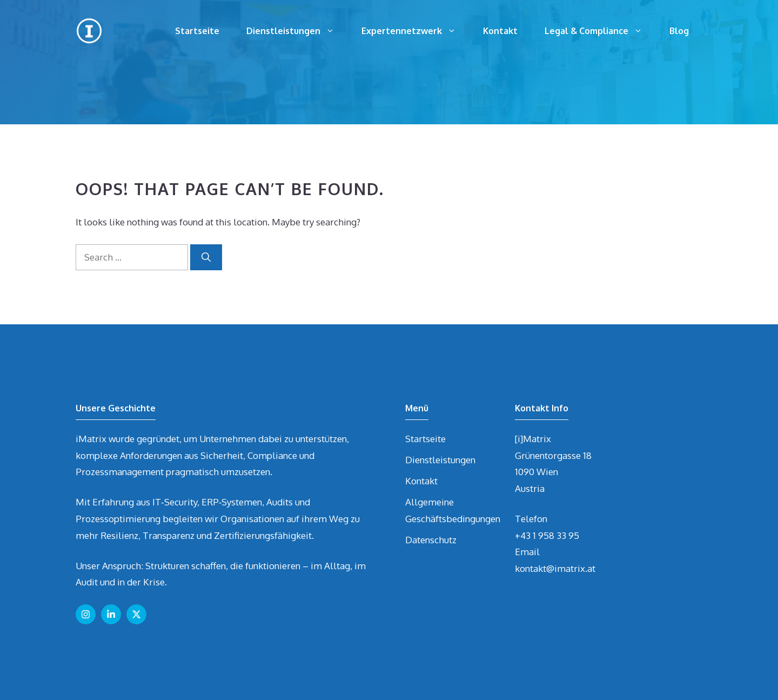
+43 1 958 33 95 (547, 535)
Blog (679, 31)
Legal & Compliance (600, 31)
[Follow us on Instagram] (86, 614)
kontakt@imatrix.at (555, 568)
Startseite (197, 31)
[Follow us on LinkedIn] (111, 614)
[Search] (206, 257)
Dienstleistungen (297, 31)
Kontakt (500, 31)
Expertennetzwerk (415, 31)
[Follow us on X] (136, 614)
